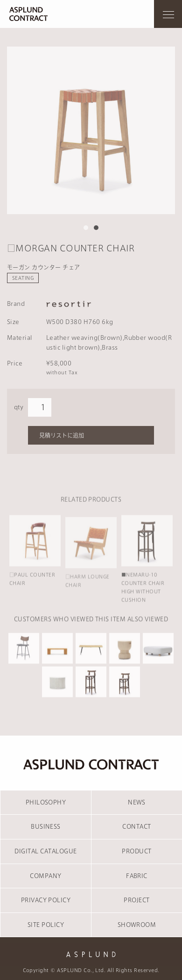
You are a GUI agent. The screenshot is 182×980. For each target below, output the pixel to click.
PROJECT (136, 900)
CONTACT (136, 826)
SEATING (23, 278)
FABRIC (137, 876)
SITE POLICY (46, 925)
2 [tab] (96, 228)
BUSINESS (46, 826)
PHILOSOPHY (46, 802)
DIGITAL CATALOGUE (45, 851)
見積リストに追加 (62, 435)
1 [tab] (86, 228)
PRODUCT (136, 851)
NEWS (137, 802)
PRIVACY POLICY (46, 900)
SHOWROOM (137, 925)
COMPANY (45, 876)
